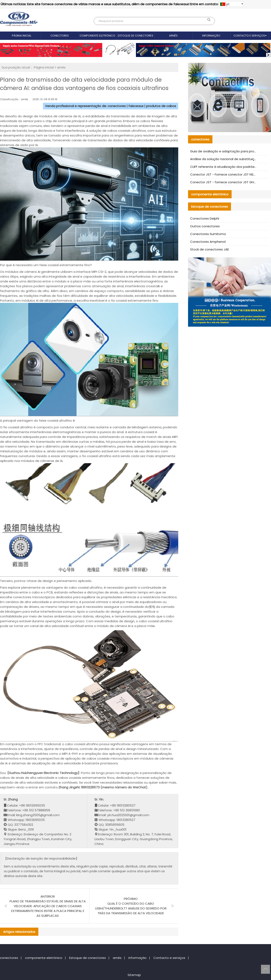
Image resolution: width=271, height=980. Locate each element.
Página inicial (22, 36)
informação (211, 36)
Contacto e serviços (249, 36)
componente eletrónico (97, 36)
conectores (60, 36)
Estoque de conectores (135, 36)
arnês (173, 36)
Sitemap (134, 975)
